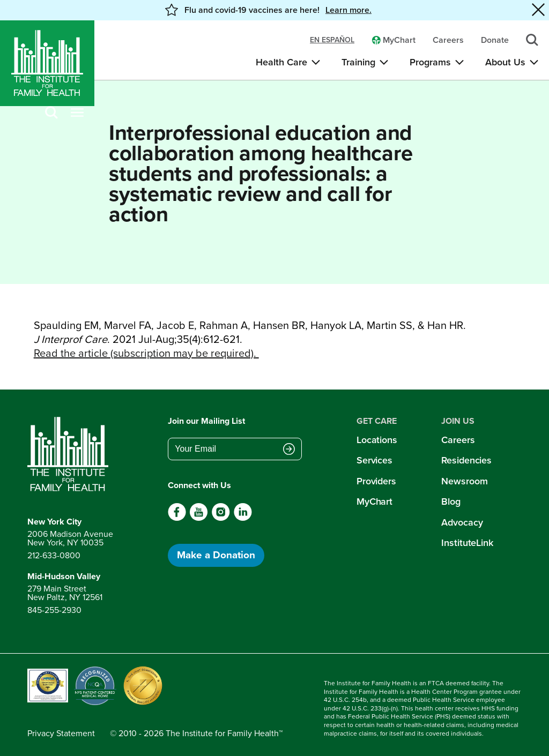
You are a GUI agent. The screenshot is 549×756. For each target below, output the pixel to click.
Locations (377, 440)
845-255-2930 (54, 610)
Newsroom (464, 481)
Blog (451, 501)
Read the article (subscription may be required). (146, 353)
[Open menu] (77, 113)
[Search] (51, 113)
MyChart (374, 501)
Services (374, 460)
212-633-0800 (54, 555)
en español (332, 40)
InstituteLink (467, 543)
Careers (458, 440)
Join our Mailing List (206, 421)
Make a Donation (216, 555)
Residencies (466, 460)
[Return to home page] (70, 454)
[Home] (47, 63)
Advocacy (462, 522)
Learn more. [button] (348, 10)
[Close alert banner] (538, 10)
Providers (376, 481)
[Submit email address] (289, 450)
